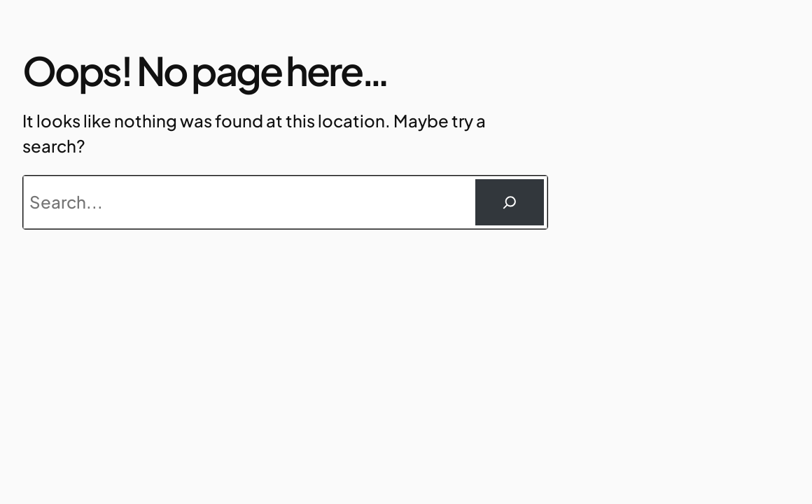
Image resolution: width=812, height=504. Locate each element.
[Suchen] (510, 202)
